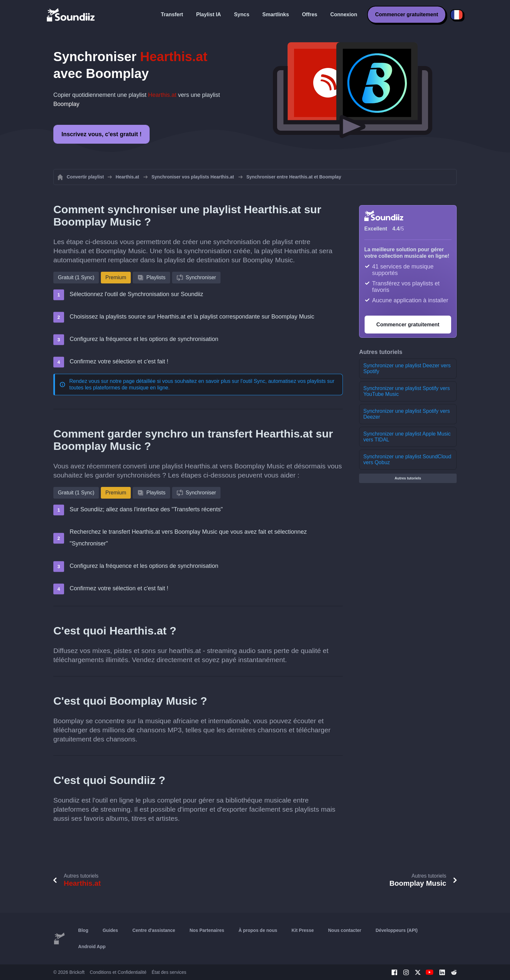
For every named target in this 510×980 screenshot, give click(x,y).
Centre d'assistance (154, 930)
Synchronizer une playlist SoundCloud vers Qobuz (407, 459)
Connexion (344, 14)
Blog (83, 930)
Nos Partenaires (207, 930)
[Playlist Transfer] (71, 15)
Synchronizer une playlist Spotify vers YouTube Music (407, 391)
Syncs (242, 14)
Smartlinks (276, 14)
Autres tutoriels (408, 478)
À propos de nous (258, 930)
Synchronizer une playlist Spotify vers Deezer (407, 414)
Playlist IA (208, 14)
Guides (110, 930)
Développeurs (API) (397, 930)
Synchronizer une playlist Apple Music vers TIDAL (407, 437)
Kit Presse (302, 930)
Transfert (172, 14)
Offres (309, 14)
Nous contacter (345, 930)
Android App (92, 947)
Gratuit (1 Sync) (76, 277)
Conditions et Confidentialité (118, 972)
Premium (116, 277)
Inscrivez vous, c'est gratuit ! (101, 134)
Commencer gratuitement (407, 14)
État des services (169, 972)
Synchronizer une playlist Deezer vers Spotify (407, 368)
